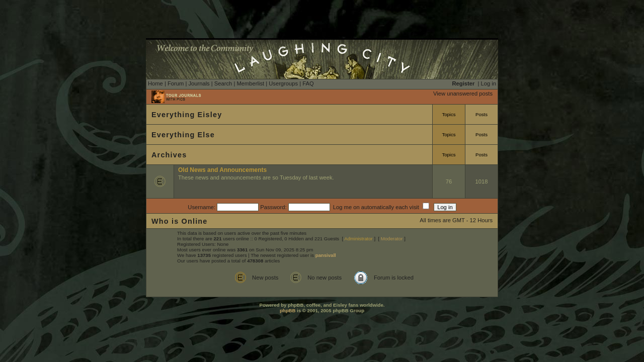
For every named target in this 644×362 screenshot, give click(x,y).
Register (464, 83)
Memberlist (250, 83)
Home (155, 83)
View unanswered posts (463, 94)
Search (223, 83)
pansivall (326, 255)
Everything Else (183, 135)
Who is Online (180, 221)
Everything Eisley (187, 115)
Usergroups (283, 83)
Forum (176, 83)
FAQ (308, 83)
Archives (169, 155)
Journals (199, 83)
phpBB (288, 310)
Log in (489, 83)
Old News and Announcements (222, 170)
